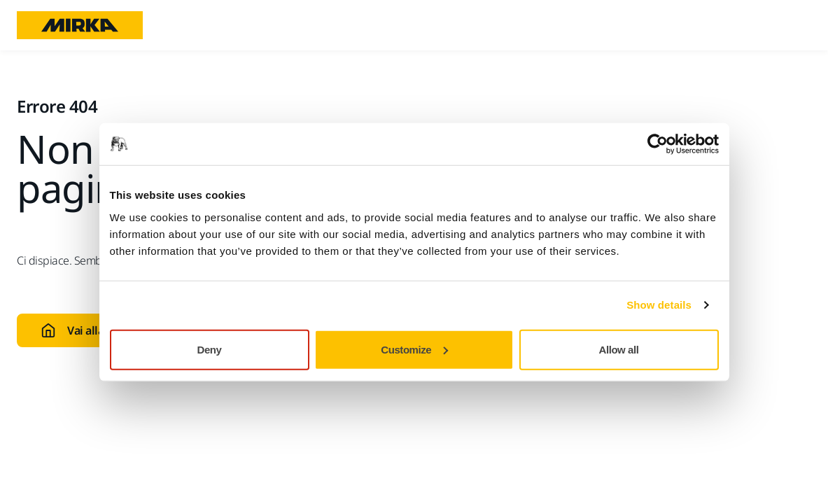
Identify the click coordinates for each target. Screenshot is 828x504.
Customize (414, 349)
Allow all (619, 349)
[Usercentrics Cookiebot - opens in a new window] (658, 144)
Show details (659, 305)
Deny (210, 349)
